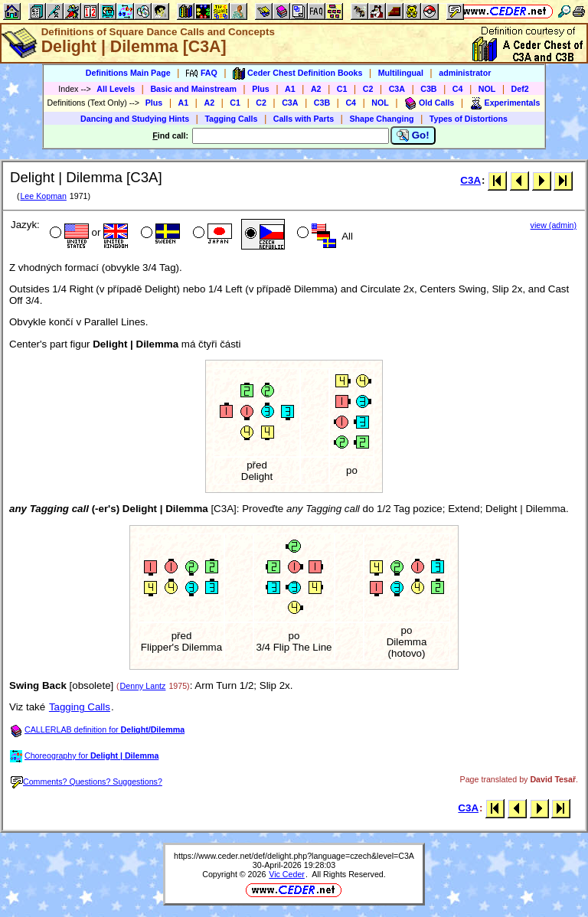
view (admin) (554, 225)
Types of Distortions (469, 119)
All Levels (116, 89)
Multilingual (401, 73)
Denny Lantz (143, 686)
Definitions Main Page (128, 73)
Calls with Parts (304, 119)
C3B (428, 89)
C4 (458, 89)
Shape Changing (381, 119)
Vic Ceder (287, 874)
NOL (487, 89)
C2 (368, 89)
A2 (316, 89)
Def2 (520, 89)
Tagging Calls (231, 119)
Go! (413, 135)
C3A (397, 89)
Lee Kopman (43, 196)
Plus (261, 89)
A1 (290, 89)
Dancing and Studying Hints (135, 119)
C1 (342, 89)
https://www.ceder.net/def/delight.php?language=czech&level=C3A (294, 856)
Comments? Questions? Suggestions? (87, 782)
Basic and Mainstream (193, 89)
